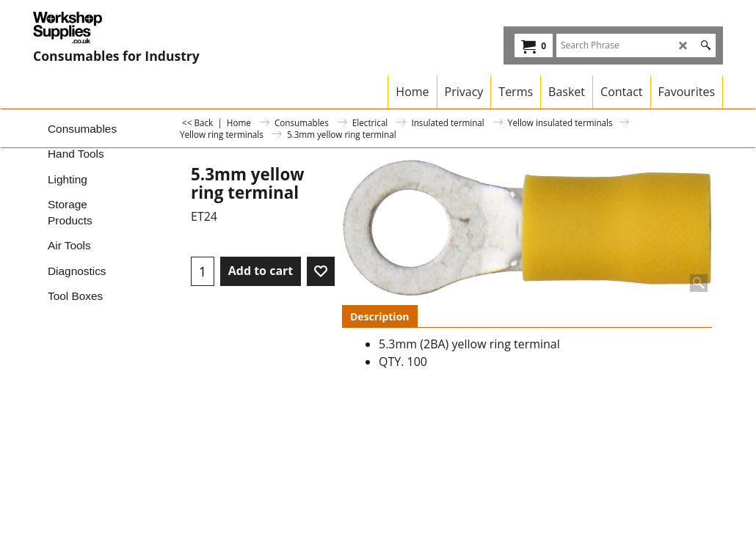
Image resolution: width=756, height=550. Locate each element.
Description (380, 316)
